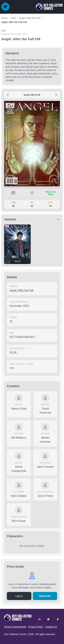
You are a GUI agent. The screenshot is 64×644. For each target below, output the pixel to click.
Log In (19, 596)
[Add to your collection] (13, 193)
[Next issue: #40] (56, 95)
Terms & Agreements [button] (15, 627)
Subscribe (45, 596)
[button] (32, 144)
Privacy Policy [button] (36, 627)
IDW (3, 31)
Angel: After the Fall (22, 290)
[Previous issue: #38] (8, 95)
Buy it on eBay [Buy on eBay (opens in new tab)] (51, 193)
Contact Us (51, 627)
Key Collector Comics (16, 634)
